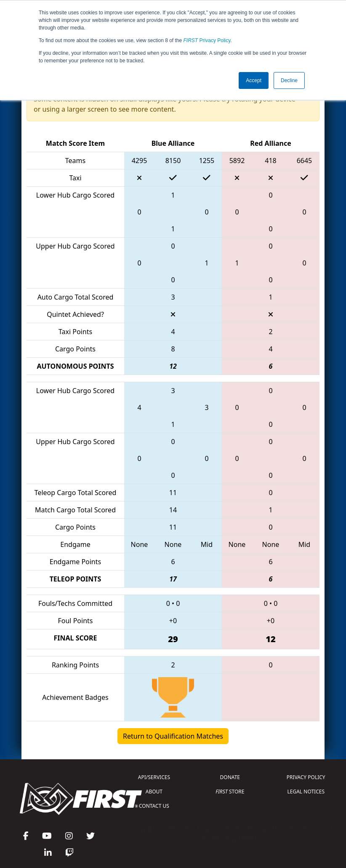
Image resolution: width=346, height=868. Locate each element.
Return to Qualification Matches (173, 736)
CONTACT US (154, 806)
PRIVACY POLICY (306, 777)
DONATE (230, 777)
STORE (230, 792)
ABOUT (154, 792)
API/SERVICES (154, 777)
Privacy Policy (207, 40)
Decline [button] (289, 80)
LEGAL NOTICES (306, 792)
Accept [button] (254, 80)
